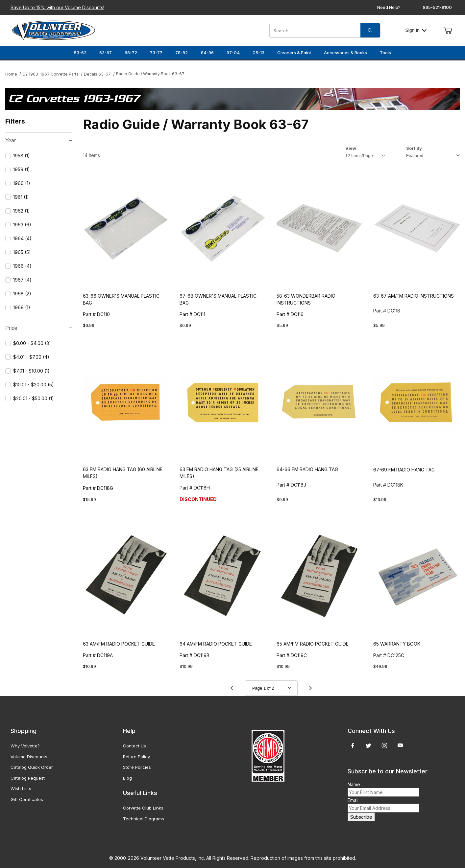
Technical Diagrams (144, 819)
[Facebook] (353, 745)
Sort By (414, 148)
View (351, 148)
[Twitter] (368, 745)
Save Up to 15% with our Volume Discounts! (57, 7)
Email (353, 800)
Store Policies (137, 767)
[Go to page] (271, 688)
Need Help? (389, 7)
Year (39, 140)
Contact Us (135, 746)
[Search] (370, 30)
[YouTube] (400, 745)
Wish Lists (21, 788)
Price (39, 328)
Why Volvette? (25, 746)
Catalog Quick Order (32, 767)
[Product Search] (315, 30)
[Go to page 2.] (311, 688)
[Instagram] (384, 745)
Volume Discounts (29, 757)
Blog (127, 778)
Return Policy (136, 757)
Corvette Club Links (143, 808)
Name (354, 784)
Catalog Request (28, 778)
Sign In (416, 30)
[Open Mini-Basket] (448, 31)
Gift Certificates (27, 799)
